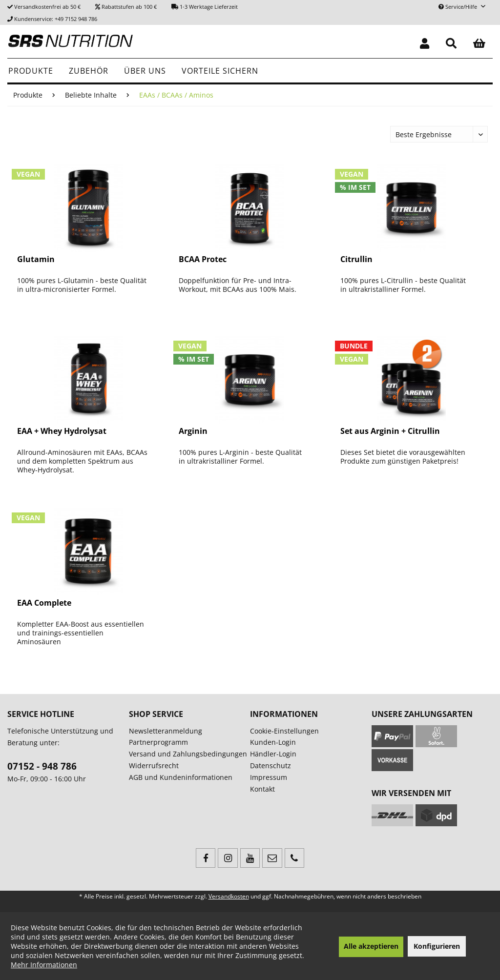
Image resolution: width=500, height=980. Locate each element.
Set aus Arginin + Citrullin (390, 431)
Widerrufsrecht (154, 766)
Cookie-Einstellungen (284, 731)
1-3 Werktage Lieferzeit (209, 7)
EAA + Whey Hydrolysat (62, 431)
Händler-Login (273, 754)
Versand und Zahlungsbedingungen (188, 754)
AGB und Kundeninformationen (181, 777)
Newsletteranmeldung (166, 731)
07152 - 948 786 (42, 766)
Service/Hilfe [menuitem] (458, 7)
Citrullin (356, 259)
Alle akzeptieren (371, 946)
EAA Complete (44, 603)
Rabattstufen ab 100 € (129, 7)
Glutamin (36, 259)
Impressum (269, 777)
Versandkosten (229, 896)
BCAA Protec (203, 259)
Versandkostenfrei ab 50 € (47, 7)
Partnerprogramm (158, 742)
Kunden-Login (273, 742)
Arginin (193, 431)
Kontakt (262, 789)
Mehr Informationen (44, 965)
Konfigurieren (437, 946)
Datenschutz (271, 766)
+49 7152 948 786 (76, 19)
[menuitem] (425, 41)
